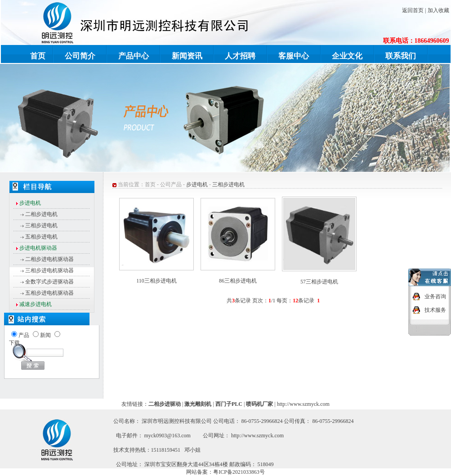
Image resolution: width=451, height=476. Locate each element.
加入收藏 (438, 10)
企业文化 (347, 56)
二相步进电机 (41, 214)
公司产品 (171, 184)
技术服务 (435, 307)
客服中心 (294, 56)
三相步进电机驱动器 (49, 270)
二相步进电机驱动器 (49, 259)
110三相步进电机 (156, 281)
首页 (38, 56)
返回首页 (413, 10)
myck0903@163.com (167, 436)
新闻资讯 (187, 56)
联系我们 (401, 56)
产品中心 (134, 56)
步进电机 (197, 184)
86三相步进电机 (238, 281)
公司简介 (80, 56)
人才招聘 (240, 56)
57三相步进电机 (319, 282)
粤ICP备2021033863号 (239, 472)
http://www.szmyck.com (303, 404)
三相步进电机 (41, 225)
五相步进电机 (41, 237)
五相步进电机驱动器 (49, 293)
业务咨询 (435, 293)
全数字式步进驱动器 (49, 282)
